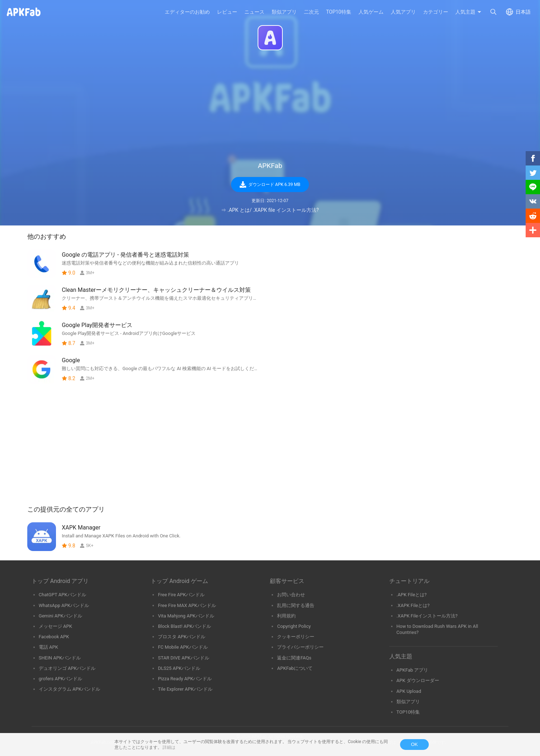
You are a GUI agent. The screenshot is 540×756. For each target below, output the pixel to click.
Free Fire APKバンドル (181, 595)
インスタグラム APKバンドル (69, 689)
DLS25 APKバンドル (179, 668)
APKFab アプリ (412, 670)
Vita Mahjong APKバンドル (186, 616)
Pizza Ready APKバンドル (185, 679)
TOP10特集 (408, 712)
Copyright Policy (294, 626)
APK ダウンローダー (418, 680)
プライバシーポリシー (300, 647)
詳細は (169, 747)
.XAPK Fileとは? (413, 605)
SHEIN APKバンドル (60, 658)
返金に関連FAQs (294, 658)
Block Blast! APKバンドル (184, 626)
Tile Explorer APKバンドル (185, 689)
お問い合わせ (291, 595)
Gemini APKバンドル (60, 616)
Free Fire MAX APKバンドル (187, 605)
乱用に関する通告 (296, 605)
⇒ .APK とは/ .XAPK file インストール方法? (270, 210)
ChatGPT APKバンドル (62, 595)
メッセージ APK (55, 626)
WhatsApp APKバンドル (64, 605)
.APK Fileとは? (412, 595)
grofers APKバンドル (61, 679)
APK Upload (409, 691)
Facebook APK (54, 637)
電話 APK (48, 647)
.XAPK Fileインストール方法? (427, 616)
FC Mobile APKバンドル (183, 647)
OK (414, 744)
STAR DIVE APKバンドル (184, 658)
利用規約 (286, 616)
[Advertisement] (270, 106)
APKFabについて (295, 668)
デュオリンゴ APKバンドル (67, 668)
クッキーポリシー (296, 637)
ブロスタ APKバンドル (182, 637)
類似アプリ (408, 702)
